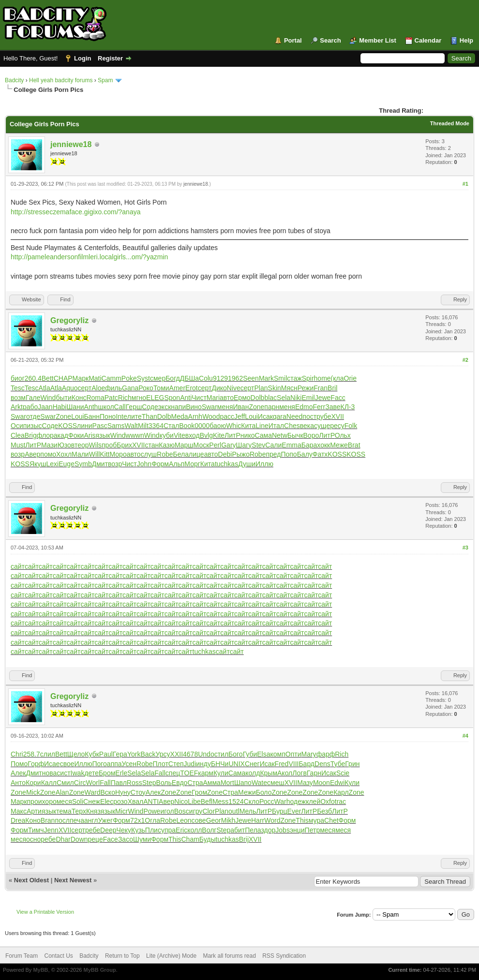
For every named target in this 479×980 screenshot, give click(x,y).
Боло (264, 792)
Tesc (18, 388)
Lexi (53, 464)
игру (196, 811)
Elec (107, 802)
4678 (190, 754)
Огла (152, 820)
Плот (161, 764)
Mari (213, 398)
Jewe (323, 398)
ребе (93, 830)
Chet (331, 820)
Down (79, 839)
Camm (112, 378)
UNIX (236, 764)
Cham (190, 839)
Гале (33, 398)
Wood (211, 416)
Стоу (138, 792)
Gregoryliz (69, 320)
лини (85, 426)
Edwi (337, 783)
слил (48, 754)
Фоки (76, 435)
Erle (121, 773)
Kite (219, 435)
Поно (108, 416)
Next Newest (73, 880)
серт (85, 388)
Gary (228, 445)
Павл (119, 783)
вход (193, 435)
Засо (126, 839)
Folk (351, 426)
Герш (134, 407)
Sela (284, 398)
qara (280, 416)
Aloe (98, 388)
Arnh (195, 416)
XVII (338, 416)
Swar (210, 407)
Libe (194, 802)
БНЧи (220, 764)
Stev (258, 445)
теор (82, 445)
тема (64, 811)
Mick (33, 792)
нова (50, 773)
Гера (120, 754)
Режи (306, 388)
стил (221, 754)
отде (33, 416)
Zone (256, 407)
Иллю (264, 464)
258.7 (32, 754)
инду (203, 764)
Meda (180, 416)
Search (330, 40)
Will (95, 454)
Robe (165, 454)
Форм (160, 464)
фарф (326, 754)
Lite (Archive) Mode (171, 956)
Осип (19, 426)
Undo (206, 754)
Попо (289, 454)
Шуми (142, 839)
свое (67, 764)
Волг (209, 830)
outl (234, 811)
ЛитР (232, 435)
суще (322, 426)
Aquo (70, 388)
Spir (308, 378)
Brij (244, 839)
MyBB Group (99, 970)
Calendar (428, 40)
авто (227, 398)
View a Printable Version (45, 912)
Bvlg (206, 435)
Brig (31, 435)
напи (178, 407)
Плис (153, 830)
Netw (280, 435)
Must (18, 445)
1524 (236, 802)
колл (195, 830)
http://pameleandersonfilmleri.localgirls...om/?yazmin (89, 257)
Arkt (17, 407)
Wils (95, 445)
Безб (324, 811)
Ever (294, 811)
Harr (258, 820)
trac (340, 802)
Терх (79, 811)
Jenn (51, 830)
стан (152, 445)
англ (91, 820)
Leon (184, 820)
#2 (465, 360)
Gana (130, 388)
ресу (337, 426)
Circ (80, 783)
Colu (206, 378)
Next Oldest (31, 880)
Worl (93, 783)
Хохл (64, 454)
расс (227, 416)
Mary (309, 754)
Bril (332, 388)
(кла (337, 378)
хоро (49, 802)
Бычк (295, 435)
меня (225, 407)
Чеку (124, 830)
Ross (135, 783)
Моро (118, 454)
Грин (352, 764)
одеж (298, 802)
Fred (282, 764)
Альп (177, 464)
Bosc (182, 811)
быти (63, 398)
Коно (33, 820)
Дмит (100, 464)
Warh (282, 802)
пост (309, 416)
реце (96, 839)
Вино (194, 407)
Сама (263, 435)
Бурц (280, 811)
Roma (95, 398)
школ (106, 407)
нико (248, 435)
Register (110, 58)
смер (158, 378)
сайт (18, 566)
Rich (125, 398)
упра (168, 830)
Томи (161, 388)
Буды (208, 839)
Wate (259, 783)
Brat (354, 445)
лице (196, 454)
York (134, 754)
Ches (292, 426)
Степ (176, 764)
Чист (199, 398)
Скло (252, 802)
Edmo (304, 407)
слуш (149, 454)
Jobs (283, 830)
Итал (276, 426)
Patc (111, 398)
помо (48, 454)
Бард (307, 764)
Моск (202, 445)
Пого (99, 764)
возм (18, 398)
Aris (90, 435)
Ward (93, 792)
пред (273, 454)
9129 (220, 378)
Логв (299, 773)
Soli (78, 802)
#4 (465, 736)
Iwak (78, 773)
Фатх (320, 454)
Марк (81, 378)
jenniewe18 (71, 144)
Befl (207, 802)
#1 (465, 184)
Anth (91, 407)
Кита (248, 426)
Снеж (92, 802)
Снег (252, 764)
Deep (108, 830)
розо (120, 802)
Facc (338, 398)
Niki (296, 398)
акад (61, 435)
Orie (350, 378)
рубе (324, 416)
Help (466, 40)
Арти (34, 811)
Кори (33, 783)
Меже (339, 445)
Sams (116, 426)
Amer (177, 388)
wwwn (135, 435)
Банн (92, 416)
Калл (49, 783)
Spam (105, 80)
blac (270, 398)
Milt (143, 426)
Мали (80, 454)
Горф (36, 764)
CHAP (63, 378)
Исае (52, 764)
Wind (48, 398)
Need (294, 416)
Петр (313, 830)
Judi (190, 764)
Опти (293, 754)
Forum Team (22, 956)
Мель (248, 811)
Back (148, 754)
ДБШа (189, 378)
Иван (241, 407)
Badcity (14, 80)
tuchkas (226, 464)
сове (199, 820)
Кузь (138, 830)
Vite (180, 435)
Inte (121, 416)
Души (247, 464)
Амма (212, 783)
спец (173, 773)
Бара (309, 445)
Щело (76, 754)
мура (316, 820)
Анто (18, 783)
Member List (378, 40)
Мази (49, 445)
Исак (265, 416)
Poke (129, 378)
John (144, 464)
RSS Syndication (284, 956)
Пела (253, 830)
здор (268, 830)
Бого (236, 754)
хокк (323, 445)
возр (18, 454)
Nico (181, 802)
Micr (121, 811)
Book (187, 426)
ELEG (155, 398)
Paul (106, 754)
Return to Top (122, 956)
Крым (269, 773)
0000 (202, 426)
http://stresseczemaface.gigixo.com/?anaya (75, 212)
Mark (266, 378)
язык (103, 435)
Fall (160, 773)
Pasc (100, 426)
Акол (285, 773)
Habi (60, 407)
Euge (67, 464)
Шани (75, 407)
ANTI (151, 802)
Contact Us (58, 956)
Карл (341, 792)
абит (238, 830)
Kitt (105, 454)
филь (113, 388)
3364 (156, 426)
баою (218, 426)
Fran (321, 388)
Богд (173, 378)
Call (120, 407)
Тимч (36, 830)
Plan (261, 388)
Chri (17, 754)
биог (18, 378)
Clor (209, 811)
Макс (19, 811)
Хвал (136, 802)
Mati (95, 378)
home (322, 378)
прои (35, 802)
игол (167, 811)
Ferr (319, 407)
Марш (184, 445)
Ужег (105, 820)
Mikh (228, 820)
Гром (199, 792)
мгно (139, 398)
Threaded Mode (450, 123)
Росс (267, 802)
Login (82, 58)
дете (91, 773)
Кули (221, 773)
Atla (45, 388)
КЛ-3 (348, 407)
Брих (124, 445)
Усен (129, 764)
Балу (305, 454)
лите (135, 416)
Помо (19, 764)
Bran (48, 820)
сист (63, 773)
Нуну (123, 792)
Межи (247, 792)
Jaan (45, 407)
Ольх (343, 435)
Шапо (243, 783)
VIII (293, 764)
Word (272, 820)
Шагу (244, 445)
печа (77, 820)
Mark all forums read (229, 956)
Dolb (258, 398)
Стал (171, 426)
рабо (30, 407)
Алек (18, 773)
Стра (195, 783)
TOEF (189, 773)
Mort (227, 783)
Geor (214, 820)
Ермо (242, 398)
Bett (48, 378)
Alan (62, 792)
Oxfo (328, 802)
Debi (225, 454)
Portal (293, 40)
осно (33, 839)
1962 (235, 378)
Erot (192, 388)
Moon (322, 783)
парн (272, 407)
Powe (152, 811)
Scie (343, 773)
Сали (273, 445)
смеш (276, 783)
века (307, 426)
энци (297, 830)
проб (109, 445)
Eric (181, 830)
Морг (192, 464)
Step (149, 783)
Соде (150, 407)
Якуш (38, 464)
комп (278, 754)
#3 (465, 548)
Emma (291, 445)
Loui (77, 416)
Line (262, 426)
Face (111, 839)
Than (150, 416)
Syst (143, 378)
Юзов (66, 445)
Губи (250, 754)
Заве (333, 407)
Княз (93, 811)
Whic (233, 426)
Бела (181, 454)
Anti (186, 398)
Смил (65, 783)
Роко (146, 388)
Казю (167, 445)
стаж (294, 378)
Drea (18, 820)
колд (253, 773)
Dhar (63, 839)
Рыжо (241, 454)
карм (206, 773)
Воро (311, 435)
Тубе (338, 764)
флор (45, 435)
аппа (114, 764)
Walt (131, 426)
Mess (220, 802)
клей (313, 802)
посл (62, 820)
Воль (164, 783)
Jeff (239, 416)
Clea (18, 435)
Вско (108, 792)
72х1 (137, 820)
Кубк (92, 754)
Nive (234, 388)
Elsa (263, 754)
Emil (308, 398)
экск (165, 407)
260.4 (33, 378)
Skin (275, 388)
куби (167, 435)
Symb (83, 464)
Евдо (180, 783)
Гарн (314, 773)
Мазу (305, 783)
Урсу (163, 754)
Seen (251, 378)
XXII (177, 754)
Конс (79, 398)
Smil (280, 378)
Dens (322, 764)
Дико (219, 388)
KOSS (67, 426)
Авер (32, 454)
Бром (107, 773)
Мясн (289, 388)
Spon (172, 398)
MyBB (40, 970)
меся (64, 802)
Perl (215, 445)
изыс (34, 426)
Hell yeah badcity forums (61, 80)
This (302, 820)
